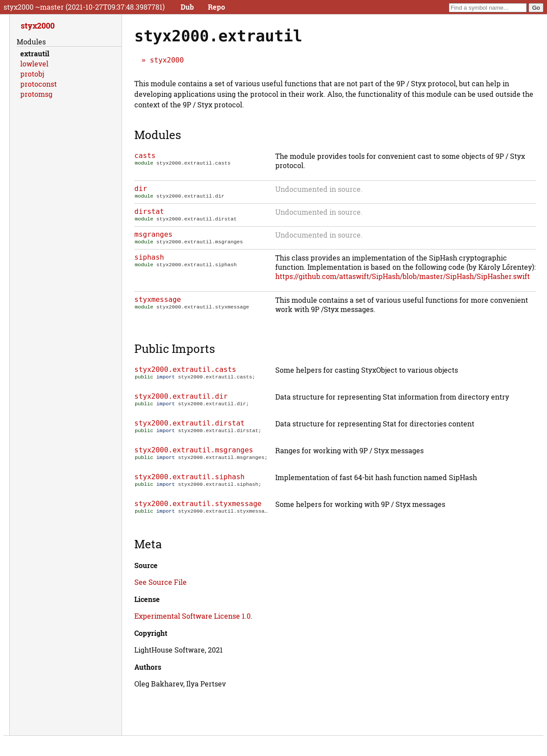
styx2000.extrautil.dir (181, 399)
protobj (32, 74)
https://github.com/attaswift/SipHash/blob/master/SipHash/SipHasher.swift (403, 279)
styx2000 (167, 60)
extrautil (35, 53)
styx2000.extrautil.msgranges (194, 453)
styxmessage (158, 302)
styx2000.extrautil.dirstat (189, 426)
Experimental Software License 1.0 (192, 618)
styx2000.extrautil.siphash (189, 479)
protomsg (36, 94)
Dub (187, 7)
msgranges (153, 236)
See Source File (161, 585)
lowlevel (34, 64)
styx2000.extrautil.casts (185, 372)
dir (141, 189)
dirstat (149, 212)
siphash (149, 260)
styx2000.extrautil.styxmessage (198, 506)
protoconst (39, 84)
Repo (216, 7)
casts (145, 156)
